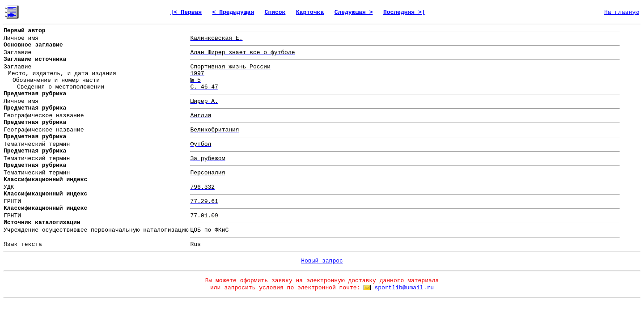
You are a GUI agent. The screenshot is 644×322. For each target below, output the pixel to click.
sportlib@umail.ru (404, 288)
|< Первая (186, 12)
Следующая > (354, 12)
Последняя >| (404, 12)
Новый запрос (322, 261)
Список (275, 12)
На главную (622, 12)
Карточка (310, 12)
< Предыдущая (233, 12)
